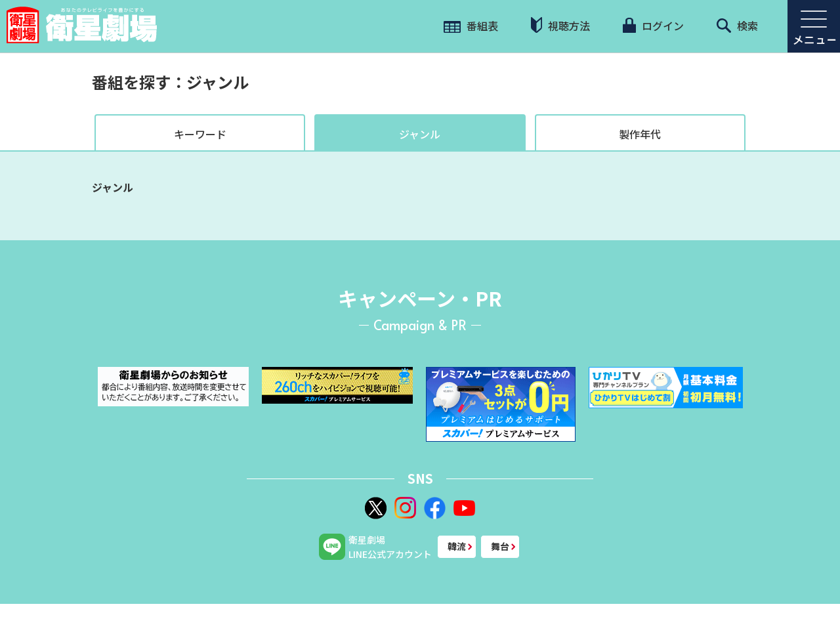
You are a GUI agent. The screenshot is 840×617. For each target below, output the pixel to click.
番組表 (471, 26)
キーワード (200, 134)
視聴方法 (560, 25)
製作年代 (640, 134)
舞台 (500, 546)
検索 (737, 26)
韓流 (457, 546)
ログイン (653, 26)
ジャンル (420, 134)
